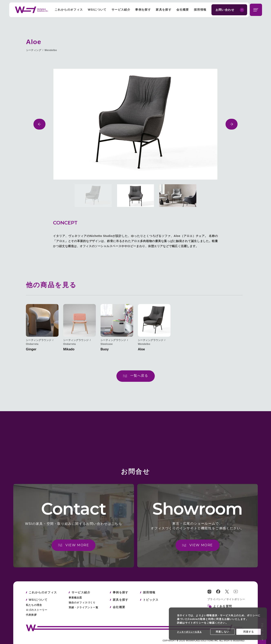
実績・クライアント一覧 (84, 607)
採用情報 (200, 10)
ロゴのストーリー (37, 610)
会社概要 (183, 10)
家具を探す (164, 10)
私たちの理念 (34, 605)
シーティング (34, 50)
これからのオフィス (69, 10)
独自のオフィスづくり (82, 603)
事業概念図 (75, 598)
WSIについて (97, 10)
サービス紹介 (121, 10)
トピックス (151, 600)
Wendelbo (51, 50)
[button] (39, 124)
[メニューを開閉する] (256, 10)
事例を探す (143, 10)
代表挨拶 (31, 615)
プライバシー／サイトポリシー (226, 599)
